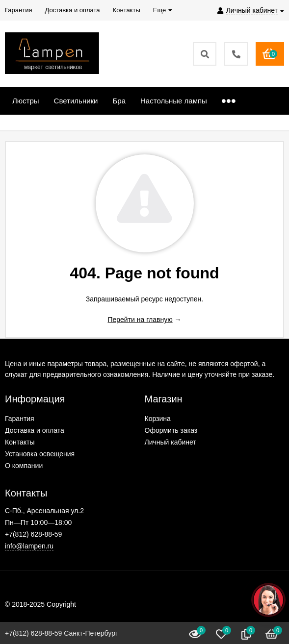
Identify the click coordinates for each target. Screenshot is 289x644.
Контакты (20, 442)
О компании (24, 466)
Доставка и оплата (35, 430)
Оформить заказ (171, 430)
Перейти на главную (140, 320)
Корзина (158, 419)
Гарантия (20, 419)
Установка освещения (40, 454)
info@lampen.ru (29, 546)
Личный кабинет (171, 442)
